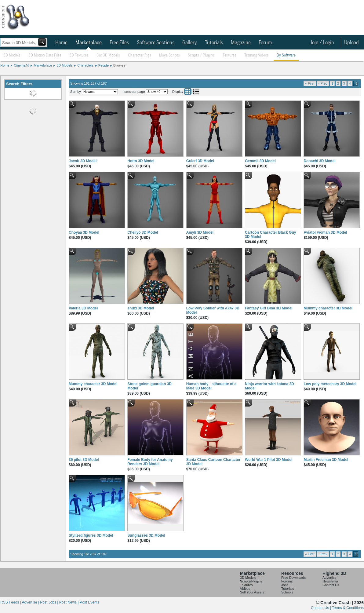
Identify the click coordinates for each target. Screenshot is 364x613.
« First (310, 83)
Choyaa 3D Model (84, 232)
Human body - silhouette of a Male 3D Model (211, 386)
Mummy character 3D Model (328, 308)
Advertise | (31, 602)
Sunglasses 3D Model (146, 535)
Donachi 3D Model (319, 161)
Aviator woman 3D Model (325, 232)
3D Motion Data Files (45, 55)
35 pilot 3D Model (84, 460)
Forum (265, 43)
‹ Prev (323, 83)
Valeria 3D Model (83, 308)
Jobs (285, 585)
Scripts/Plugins (251, 581)
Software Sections (156, 43)
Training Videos (257, 55)
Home (61, 43)
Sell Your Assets (252, 592)
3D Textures (79, 55)
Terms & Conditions (348, 608)
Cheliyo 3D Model (143, 232)
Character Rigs (140, 55)
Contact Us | (321, 608)
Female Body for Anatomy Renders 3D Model (150, 462)
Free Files (119, 43)
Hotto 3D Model (141, 161)
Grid (188, 91)
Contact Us (331, 585)
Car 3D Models (108, 55)
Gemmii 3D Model (260, 161)
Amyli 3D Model (200, 232)
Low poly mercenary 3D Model (330, 384)
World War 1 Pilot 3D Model (269, 460)
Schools (287, 592)
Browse (119, 65)
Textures (229, 55)
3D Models (12, 55)
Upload (351, 43)
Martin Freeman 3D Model (326, 460)
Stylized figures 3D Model (91, 535)
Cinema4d (21, 65)
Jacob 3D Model (83, 161)
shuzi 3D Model (141, 308)
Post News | (69, 602)
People (104, 65)
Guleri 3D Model (200, 161)
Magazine (241, 43)
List (196, 91)
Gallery (190, 43)
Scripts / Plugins (201, 55)
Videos (245, 589)
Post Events (89, 602)
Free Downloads (293, 578)
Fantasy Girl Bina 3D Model (269, 308)
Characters (86, 65)
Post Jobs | (49, 602)
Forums (287, 581)
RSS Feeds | (11, 602)
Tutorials (214, 43)
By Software (286, 55)
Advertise (329, 578)
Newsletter (330, 581)
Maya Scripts (169, 55)
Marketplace (89, 43)
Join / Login (322, 43)
